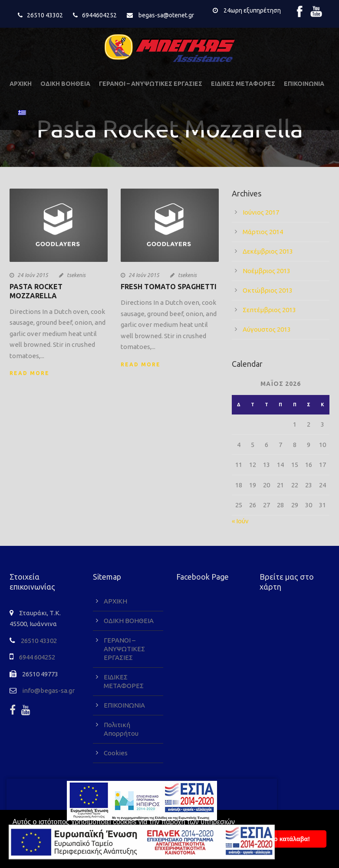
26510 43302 (45, 15)
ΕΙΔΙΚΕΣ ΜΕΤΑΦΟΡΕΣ (243, 84)
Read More (30, 373)
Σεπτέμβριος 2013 (269, 310)
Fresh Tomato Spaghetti (169, 287)
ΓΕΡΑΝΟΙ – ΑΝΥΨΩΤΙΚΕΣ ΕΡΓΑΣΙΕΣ (151, 84)
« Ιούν (240, 521)
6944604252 (99, 15)
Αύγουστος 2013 (267, 329)
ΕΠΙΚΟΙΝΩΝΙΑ (304, 84)
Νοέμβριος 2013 (267, 271)
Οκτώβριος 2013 (268, 290)
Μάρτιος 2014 (263, 232)
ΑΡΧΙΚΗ (21, 84)
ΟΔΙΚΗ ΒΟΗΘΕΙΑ (65, 84)
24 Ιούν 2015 (33, 275)
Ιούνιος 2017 (261, 212)
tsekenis (76, 275)
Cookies (116, 753)
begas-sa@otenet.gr (166, 15)
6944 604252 (37, 657)
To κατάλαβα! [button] (290, 839)
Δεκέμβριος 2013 (268, 251)
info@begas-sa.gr (48, 690)
